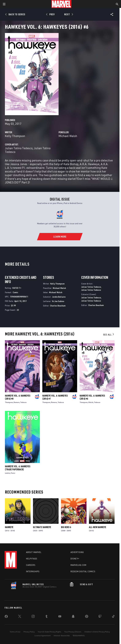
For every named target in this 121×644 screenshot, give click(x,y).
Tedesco (23, 402)
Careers (31, 565)
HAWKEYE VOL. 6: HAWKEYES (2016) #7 (55, 397)
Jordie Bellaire (59, 297)
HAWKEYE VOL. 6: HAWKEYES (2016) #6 (92, 397)
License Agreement (43, 636)
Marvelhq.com (78, 565)
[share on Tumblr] (46, 617)
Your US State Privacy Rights (49, 632)
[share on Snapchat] (73, 617)
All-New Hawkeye (98, 527)
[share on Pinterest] (87, 617)
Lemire (7, 473)
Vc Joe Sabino (58, 301)
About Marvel (34, 552)
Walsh (91, 402)
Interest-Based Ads (62, 636)
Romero (17, 402)
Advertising (77, 552)
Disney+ (75, 559)
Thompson (9, 402)
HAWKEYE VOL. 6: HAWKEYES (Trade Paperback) (18, 468)
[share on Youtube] (60, 617)
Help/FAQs (32, 559)
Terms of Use (15, 632)
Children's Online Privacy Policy (97, 632)
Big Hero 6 (66, 527)
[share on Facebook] (6, 617)
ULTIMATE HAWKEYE (42, 527)
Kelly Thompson (15, 136)
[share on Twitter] (20, 617)
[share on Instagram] (33, 617)
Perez (13, 473)
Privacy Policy (29, 632)
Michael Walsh (68, 136)
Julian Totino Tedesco (19, 148)
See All (109, 335)
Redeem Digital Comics (83, 571)
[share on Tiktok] (113, 617)
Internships (33, 571)
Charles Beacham (58, 306)
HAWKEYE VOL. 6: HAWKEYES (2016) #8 (18, 397)
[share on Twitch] (100, 617)
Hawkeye (9, 527)
